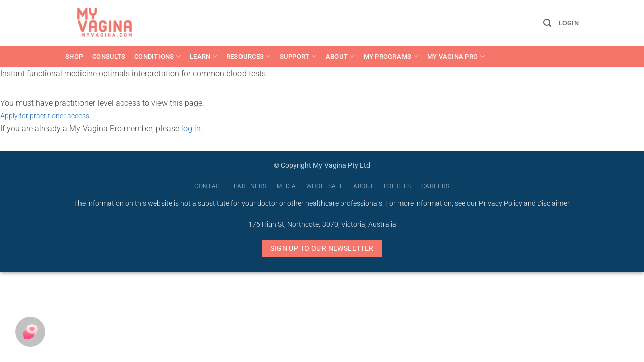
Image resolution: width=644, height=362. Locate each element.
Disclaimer (553, 203)
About (340, 57)
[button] (547, 23)
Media (287, 186)
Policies (397, 186)
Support (298, 57)
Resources (249, 57)
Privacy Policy (501, 203)
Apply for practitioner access (45, 116)
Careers (435, 186)
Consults (109, 57)
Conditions (157, 57)
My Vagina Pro (456, 57)
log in (191, 128)
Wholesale (325, 186)
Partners (250, 186)
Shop (74, 57)
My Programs (391, 57)
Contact (209, 186)
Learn (204, 57)
